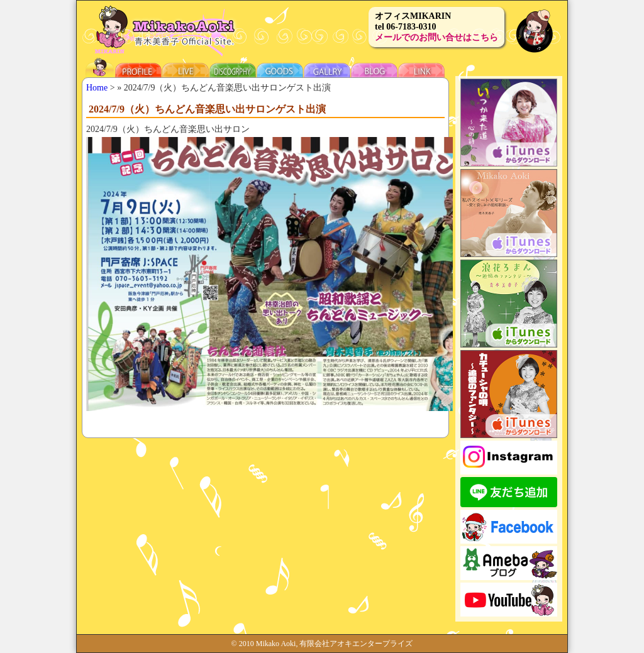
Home (97, 88)
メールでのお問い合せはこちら (436, 37)
